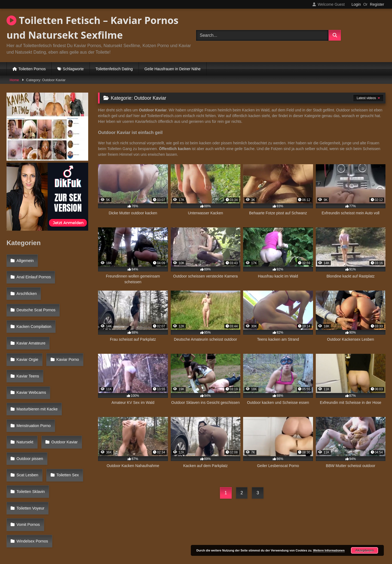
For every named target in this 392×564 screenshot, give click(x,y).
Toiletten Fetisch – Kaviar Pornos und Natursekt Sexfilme (92, 28)
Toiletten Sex (27, 401)
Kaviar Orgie (71, 318)
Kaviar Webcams (31, 342)
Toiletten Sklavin (68, 401)
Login (356, 4)
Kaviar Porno (27, 330)
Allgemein (24, 259)
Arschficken (26, 283)
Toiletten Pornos (32, 69)
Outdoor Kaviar (29, 377)
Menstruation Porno (33, 365)
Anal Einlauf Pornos (33, 271)
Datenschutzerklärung (232, 540)
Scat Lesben (69, 389)
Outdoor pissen (29, 389)
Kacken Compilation (33, 306)
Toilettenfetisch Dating (114, 69)
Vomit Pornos (27, 424)
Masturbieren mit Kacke (36, 353)
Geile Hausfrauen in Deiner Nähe (173, 69)
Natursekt (74, 365)
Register (377, 4)
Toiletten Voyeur (30, 413)
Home (14, 80)
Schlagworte (73, 69)
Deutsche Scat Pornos (35, 295)
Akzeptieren (365, 550)
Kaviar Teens (65, 330)
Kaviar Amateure (30, 318)
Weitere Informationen (329, 550)
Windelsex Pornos (32, 436)
